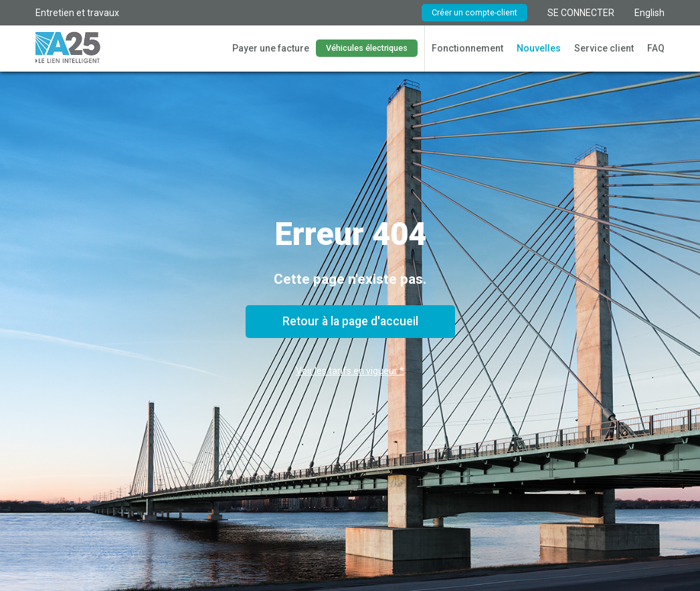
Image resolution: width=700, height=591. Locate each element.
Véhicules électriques (367, 48)
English (649, 13)
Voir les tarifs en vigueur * (350, 371)
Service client (604, 48)
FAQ (656, 48)
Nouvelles (539, 48)
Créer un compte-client (474, 12)
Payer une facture (271, 48)
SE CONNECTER (581, 13)
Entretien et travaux (77, 13)
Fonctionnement (467, 48)
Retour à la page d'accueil (350, 321)
